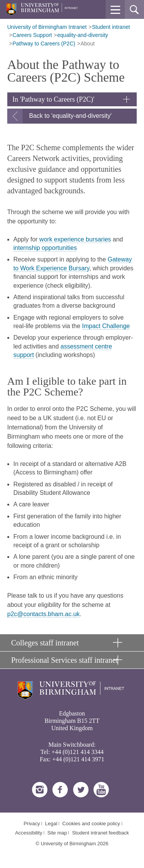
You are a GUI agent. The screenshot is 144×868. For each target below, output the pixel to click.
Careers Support (32, 35)
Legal (51, 824)
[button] (115, 10)
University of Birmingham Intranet (47, 27)
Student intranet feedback (101, 833)
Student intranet (111, 27)
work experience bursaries (75, 239)
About (88, 44)
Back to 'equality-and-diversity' (70, 116)
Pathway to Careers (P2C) (44, 44)
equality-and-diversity (83, 35)
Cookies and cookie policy (91, 824)
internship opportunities (45, 248)
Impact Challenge (106, 326)
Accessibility (29, 833)
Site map (57, 833)
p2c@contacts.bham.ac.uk (44, 614)
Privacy (32, 824)
